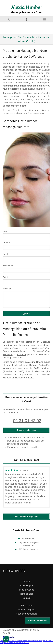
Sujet (5, 277)
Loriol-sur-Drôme (11, 348)
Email (6, 254)
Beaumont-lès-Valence (14, 351)
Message (7, 289)
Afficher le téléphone (29, 549)
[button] (6, 639)
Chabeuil (22, 355)
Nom (5, 231)
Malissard (8, 355)
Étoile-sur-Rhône (41, 351)
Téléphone (8, 266)
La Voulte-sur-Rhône (37, 348)
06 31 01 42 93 (27, 421)
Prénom (7, 243)
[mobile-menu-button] (44, 19)
